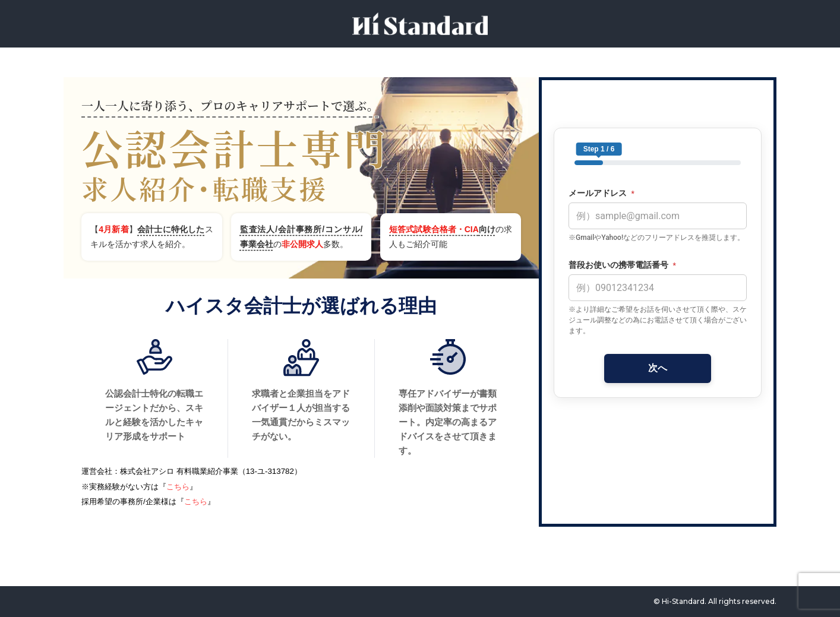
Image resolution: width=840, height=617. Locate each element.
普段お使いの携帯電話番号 (622, 265)
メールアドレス (601, 193)
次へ (658, 368)
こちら (178, 487)
